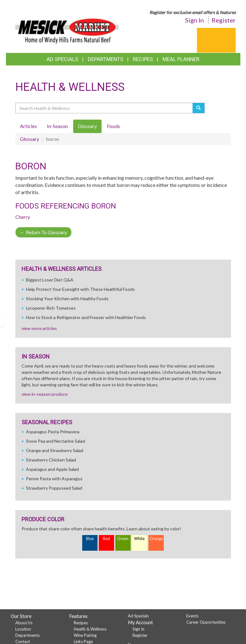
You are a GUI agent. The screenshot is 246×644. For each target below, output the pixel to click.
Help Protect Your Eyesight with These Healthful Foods (80, 289)
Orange (156, 539)
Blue (90, 539)
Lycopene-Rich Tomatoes (51, 308)
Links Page (83, 641)
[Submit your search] (199, 108)
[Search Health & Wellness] (105, 108)
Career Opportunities (206, 622)
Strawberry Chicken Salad (51, 460)
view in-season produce (45, 394)
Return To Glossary (43, 232)
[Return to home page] (67, 27)
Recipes (143, 59)
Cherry (23, 217)
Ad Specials (62, 59)
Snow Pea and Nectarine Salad (55, 441)
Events (192, 616)
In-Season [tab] (57, 126)
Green (123, 539)
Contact (23, 641)
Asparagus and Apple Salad (52, 469)
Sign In (194, 20)
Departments (28, 635)
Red (106, 539)
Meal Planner (181, 59)
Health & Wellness (90, 629)
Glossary (30, 139)
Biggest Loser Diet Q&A (50, 280)
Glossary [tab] (87, 126)
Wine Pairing (85, 635)
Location (23, 629)
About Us (24, 623)
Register (224, 20)
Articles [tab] (28, 126)
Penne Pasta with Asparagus (54, 479)
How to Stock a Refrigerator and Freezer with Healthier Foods (86, 317)
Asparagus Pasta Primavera (53, 432)
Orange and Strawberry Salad (55, 450)
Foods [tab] (113, 126)
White (139, 539)
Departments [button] (105, 59)
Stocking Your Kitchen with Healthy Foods (67, 299)
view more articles (39, 328)
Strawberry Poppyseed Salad (54, 488)
